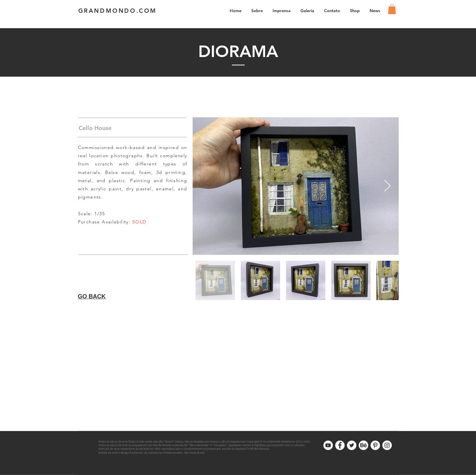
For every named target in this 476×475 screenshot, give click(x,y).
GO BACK (92, 296)
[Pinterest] (375, 445)
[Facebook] (340, 445)
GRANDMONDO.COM (118, 11)
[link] (392, 9)
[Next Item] (387, 186)
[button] (307, 10)
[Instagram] (387, 445)
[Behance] (363, 445)
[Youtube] (328, 445)
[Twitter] (352, 445)
